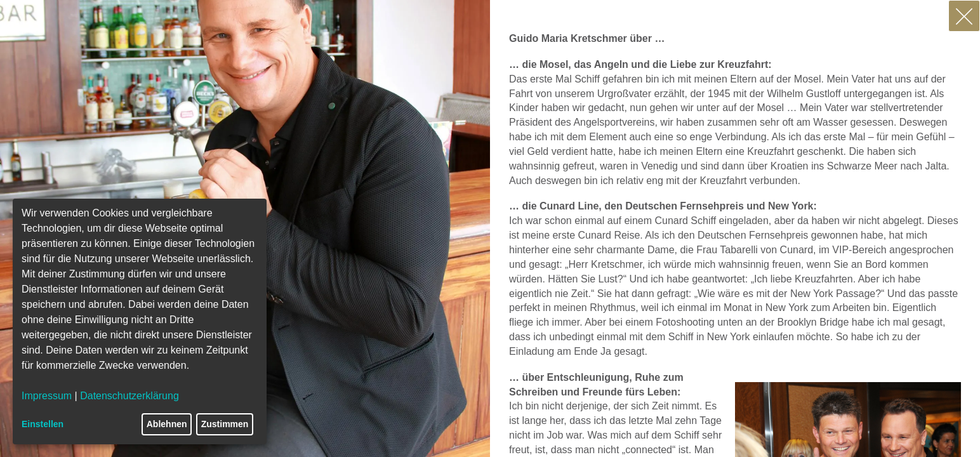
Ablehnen (167, 424)
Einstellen (43, 424)
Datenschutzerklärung (129, 396)
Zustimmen (225, 424)
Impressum (47, 396)
